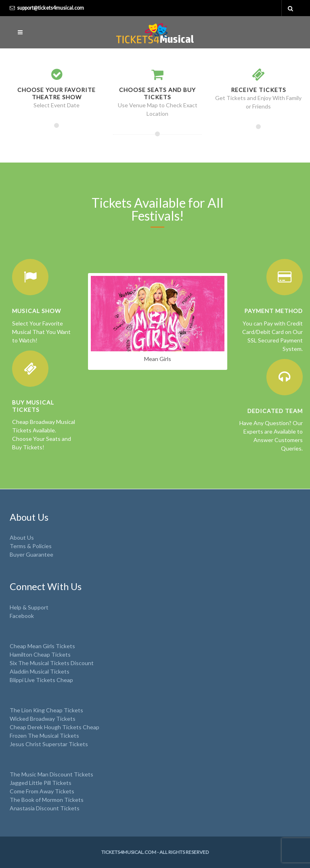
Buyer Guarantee (31, 554)
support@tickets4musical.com (50, 8)
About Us (22, 537)
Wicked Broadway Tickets (43, 719)
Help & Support (29, 607)
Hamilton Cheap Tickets (40, 654)
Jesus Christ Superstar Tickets (49, 744)
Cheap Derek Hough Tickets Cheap (54, 727)
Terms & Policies (31, 546)
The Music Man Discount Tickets (51, 774)
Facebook (22, 616)
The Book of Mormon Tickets (47, 800)
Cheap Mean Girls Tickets (42, 646)
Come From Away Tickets (42, 791)
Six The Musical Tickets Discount (52, 663)
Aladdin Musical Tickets (40, 671)
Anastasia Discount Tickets (45, 808)
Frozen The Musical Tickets (44, 736)
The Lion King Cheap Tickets (46, 710)
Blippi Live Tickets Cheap (41, 680)
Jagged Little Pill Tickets (41, 783)
